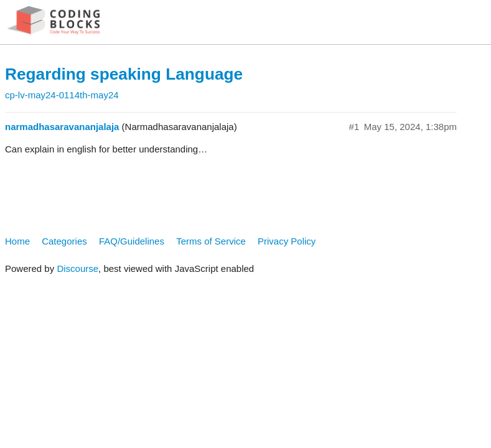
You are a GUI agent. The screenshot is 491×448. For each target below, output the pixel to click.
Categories (64, 241)
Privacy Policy (287, 241)
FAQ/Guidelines (132, 241)
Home (17, 241)
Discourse (77, 268)
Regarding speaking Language (124, 74)
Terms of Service (211, 241)
